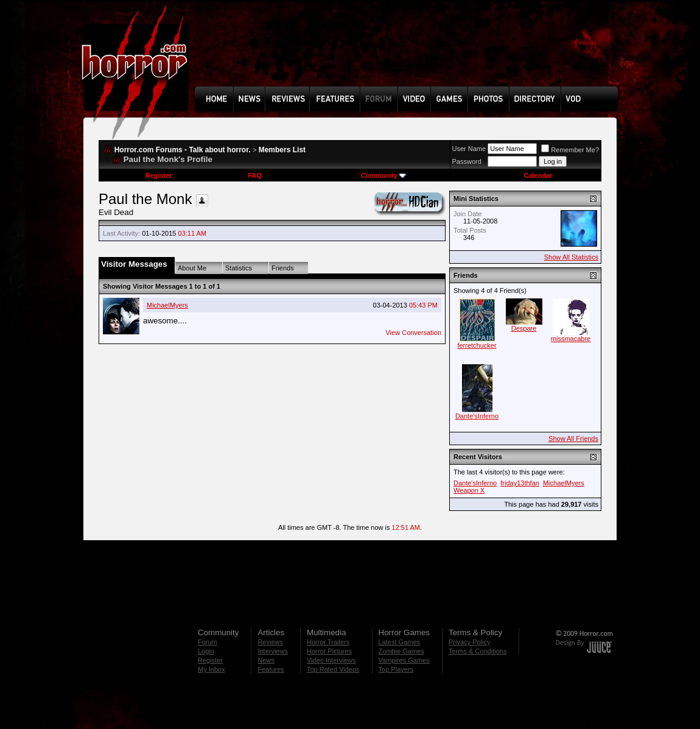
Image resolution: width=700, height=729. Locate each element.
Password (467, 161)
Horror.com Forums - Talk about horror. (183, 150)
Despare (524, 328)
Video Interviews (331, 660)
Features (271, 669)
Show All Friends (573, 438)
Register (159, 175)
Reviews (270, 642)
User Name (469, 149)
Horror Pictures (329, 651)
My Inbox (212, 669)
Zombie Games (401, 651)
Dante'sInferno (477, 416)
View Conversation (413, 333)
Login (206, 651)
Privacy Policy (469, 642)
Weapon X (469, 490)
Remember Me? (570, 150)
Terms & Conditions (478, 651)
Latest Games (399, 642)
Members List (282, 150)
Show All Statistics (571, 257)
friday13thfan (520, 483)
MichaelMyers (167, 305)
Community (384, 175)
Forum (208, 642)
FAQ (255, 175)
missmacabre (571, 339)
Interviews (273, 651)
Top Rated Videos (333, 669)
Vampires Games (404, 660)
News (266, 660)
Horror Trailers (328, 642)
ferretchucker (477, 345)
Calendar (538, 175)
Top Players (396, 669)
